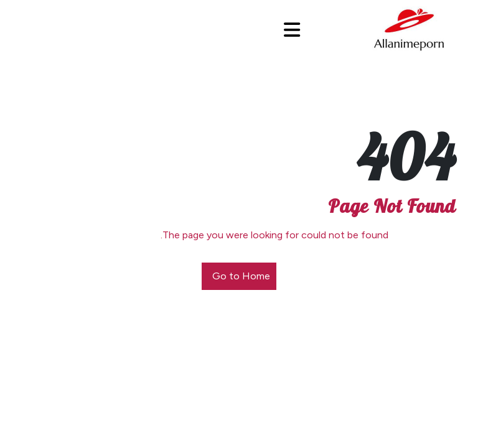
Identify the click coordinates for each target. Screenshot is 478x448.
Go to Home (241, 276)
